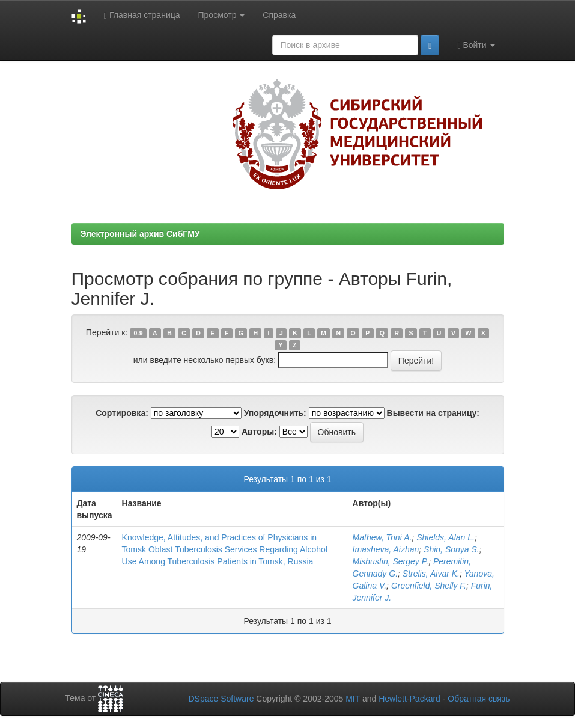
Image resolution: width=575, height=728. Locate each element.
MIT (353, 699)
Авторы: (259, 432)
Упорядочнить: (275, 413)
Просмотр (222, 15)
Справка (279, 15)
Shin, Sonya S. (452, 549)
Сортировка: (122, 413)
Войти (476, 45)
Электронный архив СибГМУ (140, 234)
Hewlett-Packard (409, 699)
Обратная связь (479, 699)
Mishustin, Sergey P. (391, 561)
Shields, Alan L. (446, 537)
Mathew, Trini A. (382, 537)
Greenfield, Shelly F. (429, 586)
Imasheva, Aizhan (386, 549)
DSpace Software (221, 699)
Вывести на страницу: (433, 413)
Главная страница (142, 15)
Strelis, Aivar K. (431, 574)
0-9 (138, 333)
